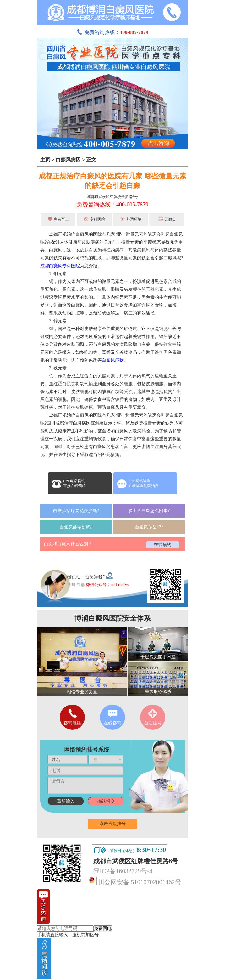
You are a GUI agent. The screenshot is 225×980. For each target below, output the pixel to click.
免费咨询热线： (112, 32)
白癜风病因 (68, 160)
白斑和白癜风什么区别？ (68, 544)
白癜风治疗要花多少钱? (76, 511)
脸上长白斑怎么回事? (149, 511)
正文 (91, 160)
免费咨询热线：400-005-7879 (112, 205)
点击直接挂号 (112, 824)
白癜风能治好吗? (76, 527)
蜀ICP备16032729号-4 (123, 871)
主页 (45, 160)
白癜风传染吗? (149, 527)
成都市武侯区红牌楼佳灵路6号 (112, 197)
